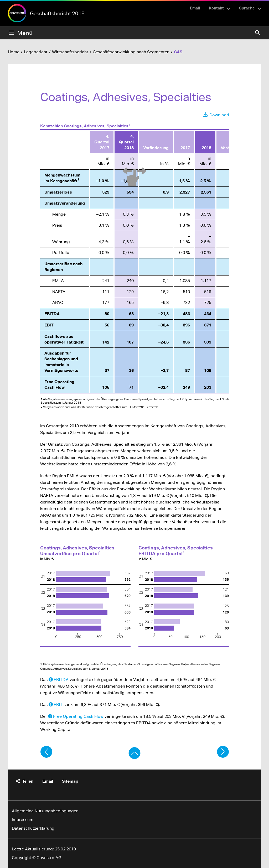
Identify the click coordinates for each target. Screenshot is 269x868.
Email (195, 8)
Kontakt (216, 8)
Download (219, 115)
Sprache (247, 8)
